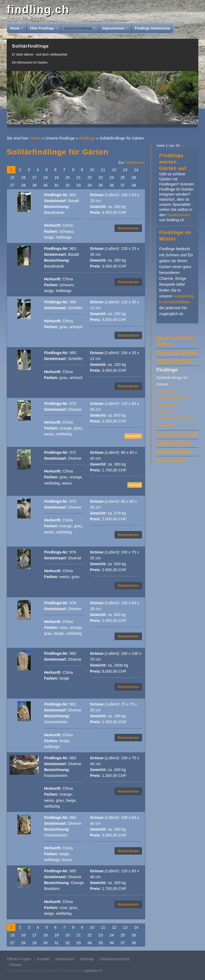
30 (45, 185)
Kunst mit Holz (173, 443)
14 (136, 170)
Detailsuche (135, 162)
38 (134, 185)
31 (56, 185)
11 (103, 170)
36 (112, 185)
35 (101, 185)
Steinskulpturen (174, 361)
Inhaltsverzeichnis (114, 959)
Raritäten (164, 411)
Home (17, 28)
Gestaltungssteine (172, 398)
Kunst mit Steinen (177, 353)
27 (12, 185)
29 (34, 185)
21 (78, 177)
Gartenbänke (171, 460)
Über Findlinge (44, 28)
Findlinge (87, 138)
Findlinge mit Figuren (175, 418)
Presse (15, 965)
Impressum (65, 959)
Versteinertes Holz (177, 435)
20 (68, 177)
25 (123, 177)
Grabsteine (166, 425)
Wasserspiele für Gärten (175, 341)
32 (68, 185)
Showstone (166, 391)
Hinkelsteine (167, 405)
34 (89, 185)
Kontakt (43, 959)
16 (23, 177)
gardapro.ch (94, 971)
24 (112, 177)
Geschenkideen (174, 452)
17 (34, 177)
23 (101, 177)
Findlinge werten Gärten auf (173, 162)
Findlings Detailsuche (153, 28)
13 (125, 170)
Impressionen (115, 28)
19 (56, 177)
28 (23, 185)
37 (123, 185)
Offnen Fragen (19, 959)
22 (89, 177)
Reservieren (128, 228)
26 (134, 177)
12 (114, 170)
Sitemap (87, 959)
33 (78, 185)
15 (12, 177)
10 (92, 170)
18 (45, 177)
